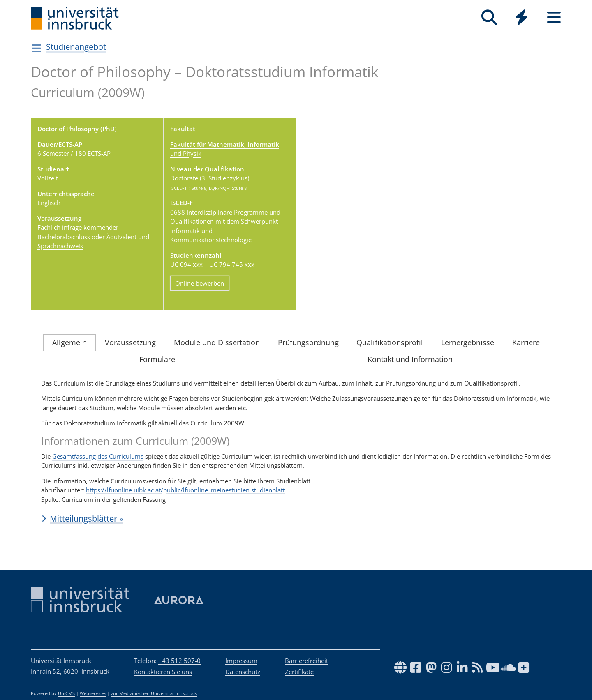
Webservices (93, 693)
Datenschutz (243, 672)
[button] (296, 519)
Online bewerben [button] (200, 283)
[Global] (521, 18)
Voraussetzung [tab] (130, 342)
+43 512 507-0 (179, 661)
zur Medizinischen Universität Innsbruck (154, 693)
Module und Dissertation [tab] (217, 342)
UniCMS (66, 693)
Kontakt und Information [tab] (410, 359)
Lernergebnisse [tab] (468, 342)
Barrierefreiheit (306, 661)
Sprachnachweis (60, 246)
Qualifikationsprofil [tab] (390, 342)
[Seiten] (554, 17)
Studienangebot (76, 47)
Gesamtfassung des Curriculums (98, 456)
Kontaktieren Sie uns (163, 672)
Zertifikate (299, 672)
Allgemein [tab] (69, 342)
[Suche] (489, 17)
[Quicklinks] (521, 17)
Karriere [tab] (526, 342)
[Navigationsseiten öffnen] (36, 48)
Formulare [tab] (157, 359)
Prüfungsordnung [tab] (308, 342)
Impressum (241, 661)
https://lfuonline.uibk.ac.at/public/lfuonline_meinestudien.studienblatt (185, 490)
